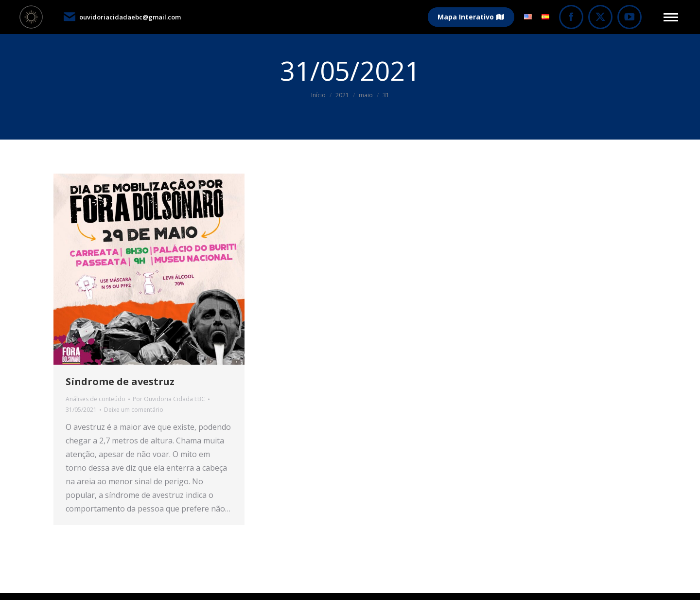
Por (169, 399)
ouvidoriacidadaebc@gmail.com (122, 17)
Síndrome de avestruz (120, 381)
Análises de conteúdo (96, 399)
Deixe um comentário (134, 410)
